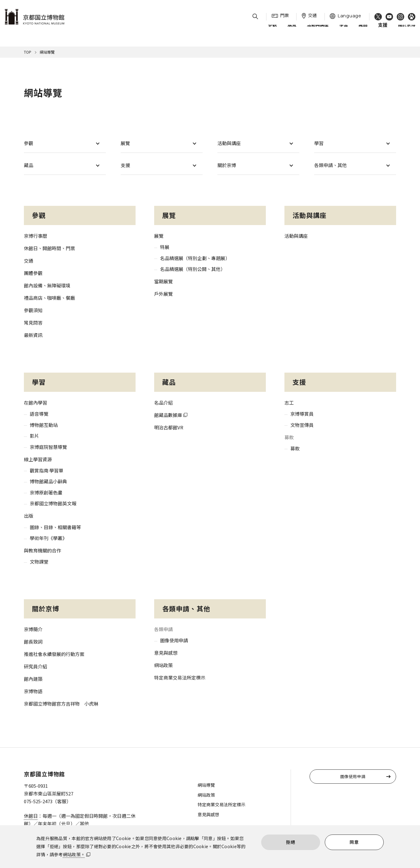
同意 (354, 842)
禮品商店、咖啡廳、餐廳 (49, 298)
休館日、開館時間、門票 (49, 248)
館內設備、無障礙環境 (47, 285)
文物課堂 (39, 562)
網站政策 (163, 665)
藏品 (363, 31)
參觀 (272, 31)
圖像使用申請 (174, 640)
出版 (29, 516)
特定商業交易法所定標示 (180, 678)
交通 (29, 261)
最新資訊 (33, 335)
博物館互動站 (44, 425)
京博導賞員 (302, 414)
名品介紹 (163, 403)
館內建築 (33, 679)
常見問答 (33, 323)
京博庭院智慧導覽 (48, 447)
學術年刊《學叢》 (48, 538)
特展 (165, 247)
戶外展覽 (163, 294)
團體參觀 (33, 273)
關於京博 (407, 31)
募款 (295, 448)
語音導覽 (39, 414)
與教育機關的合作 (42, 550)
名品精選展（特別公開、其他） (193, 269)
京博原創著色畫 (46, 492)
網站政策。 (74, 854)
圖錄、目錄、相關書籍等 (55, 527)
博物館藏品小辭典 (48, 481)
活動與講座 (318, 31)
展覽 (292, 31)
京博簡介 (33, 629)
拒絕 (290, 842)
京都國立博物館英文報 (53, 503)
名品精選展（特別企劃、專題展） (195, 258)
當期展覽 (163, 281)
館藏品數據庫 (168, 415)
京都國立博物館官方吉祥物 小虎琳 (61, 704)
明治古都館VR (169, 427)
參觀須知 (33, 310)
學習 (344, 31)
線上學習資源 (38, 459)
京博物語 (33, 691)
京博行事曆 (36, 236)
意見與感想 (166, 653)
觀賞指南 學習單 (47, 470)
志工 (289, 403)
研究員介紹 (36, 666)
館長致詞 (33, 642)
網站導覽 (206, 785)
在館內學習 (36, 403)
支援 (125, 165)
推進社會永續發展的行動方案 (54, 654)
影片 (34, 436)
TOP (28, 52)
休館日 (31, 816)
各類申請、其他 (331, 165)
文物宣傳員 (302, 425)
